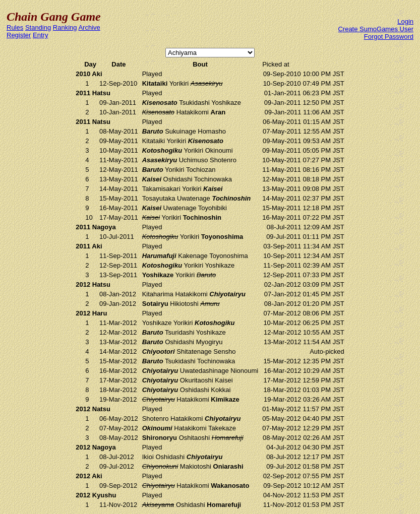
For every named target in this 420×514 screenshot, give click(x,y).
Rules (15, 27)
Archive (89, 27)
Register (19, 35)
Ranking (65, 27)
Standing (38, 27)
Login (405, 21)
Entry (40, 35)
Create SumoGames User (376, 29)
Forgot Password (389, 37)
